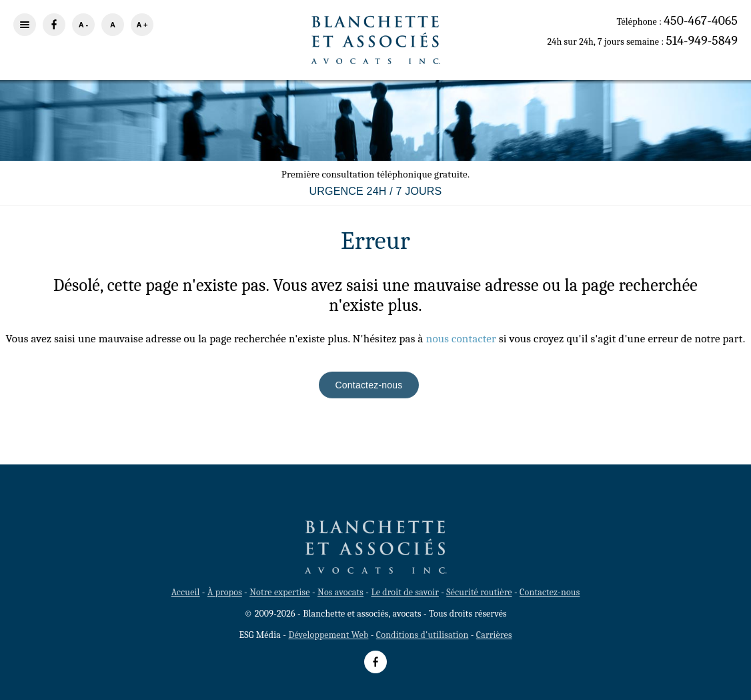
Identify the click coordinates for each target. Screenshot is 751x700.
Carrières (494, 635)
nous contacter (461, 339)
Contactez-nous (369, 386)
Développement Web (328, 635)
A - (83, 25)
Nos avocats (340, 592)
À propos (225, 592)
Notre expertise (279, 592)
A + (142, 25)
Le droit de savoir (405, 592)
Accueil (186, 592)
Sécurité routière (479, 592)
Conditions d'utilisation (423, 635)
